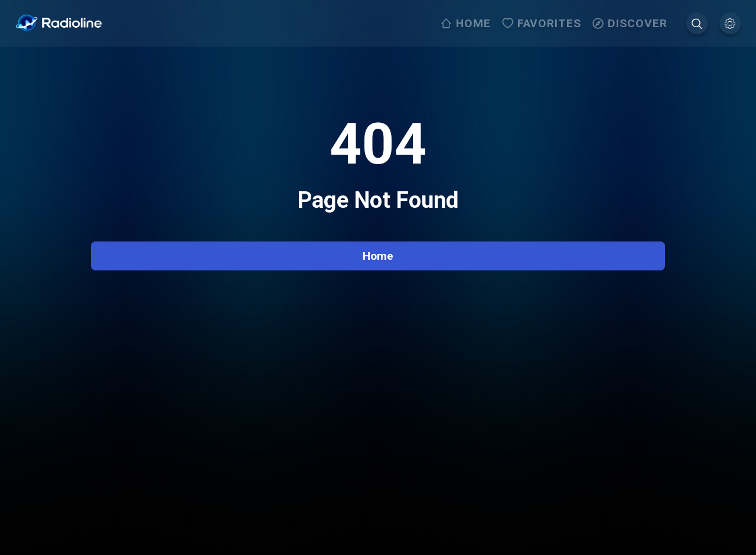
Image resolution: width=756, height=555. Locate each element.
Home (378, 256)
